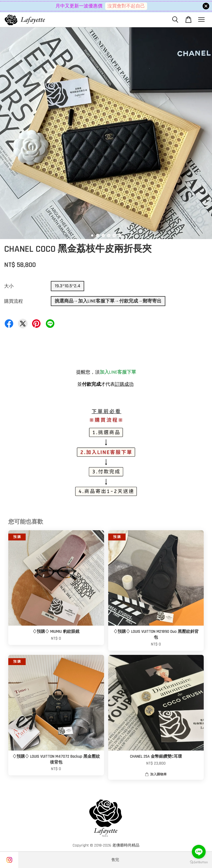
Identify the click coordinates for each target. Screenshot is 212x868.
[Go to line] (199, 852)
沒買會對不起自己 (126, 6)
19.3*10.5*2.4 (67, 286)
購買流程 (14, 301)
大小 (9, 286)
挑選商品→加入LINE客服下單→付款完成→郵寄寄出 (108, 301)
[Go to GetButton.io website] (199, 862)
